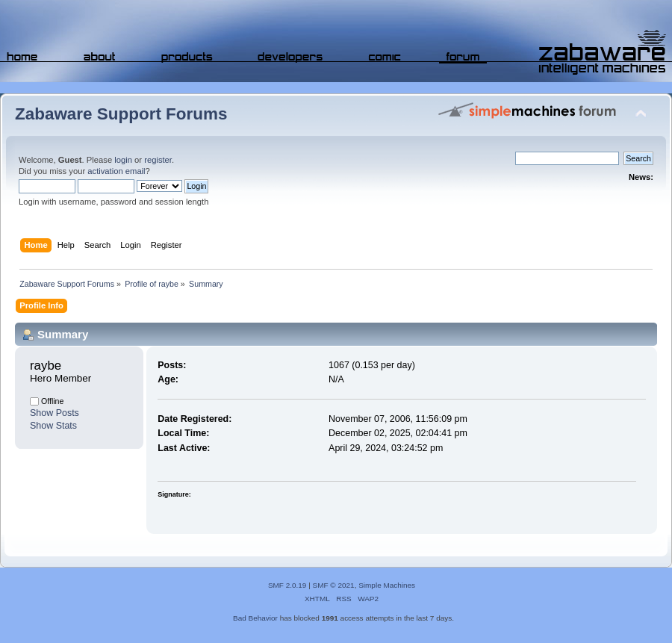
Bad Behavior (255, 618)
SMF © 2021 (334, 585)
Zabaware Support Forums (121, 114)
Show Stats (53, 426)
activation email (116, 171)
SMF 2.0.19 (287, 585)
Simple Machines (387, 585)
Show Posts (55, 413)
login (123, 160)
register (158, 160)
